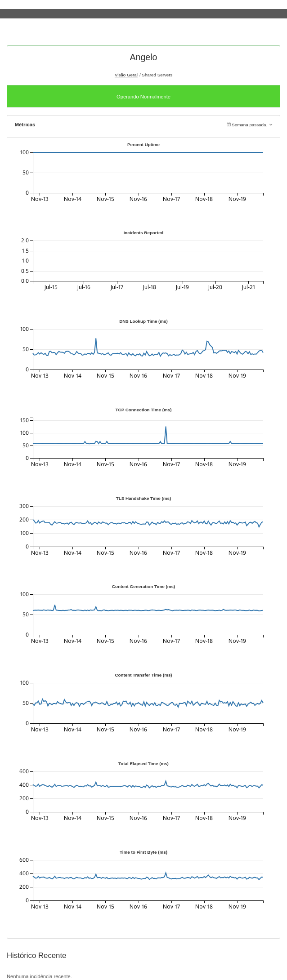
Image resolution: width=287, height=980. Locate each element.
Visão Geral (126, 75)
